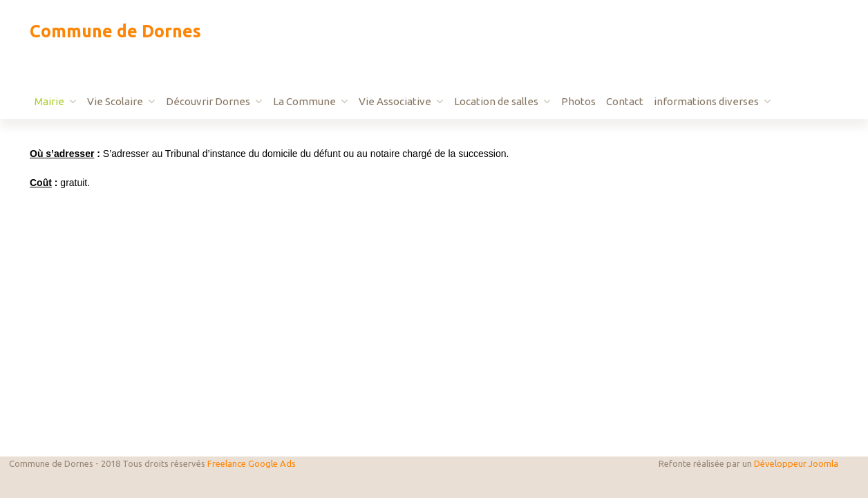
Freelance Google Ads (252, 463)
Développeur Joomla (796, 463)
